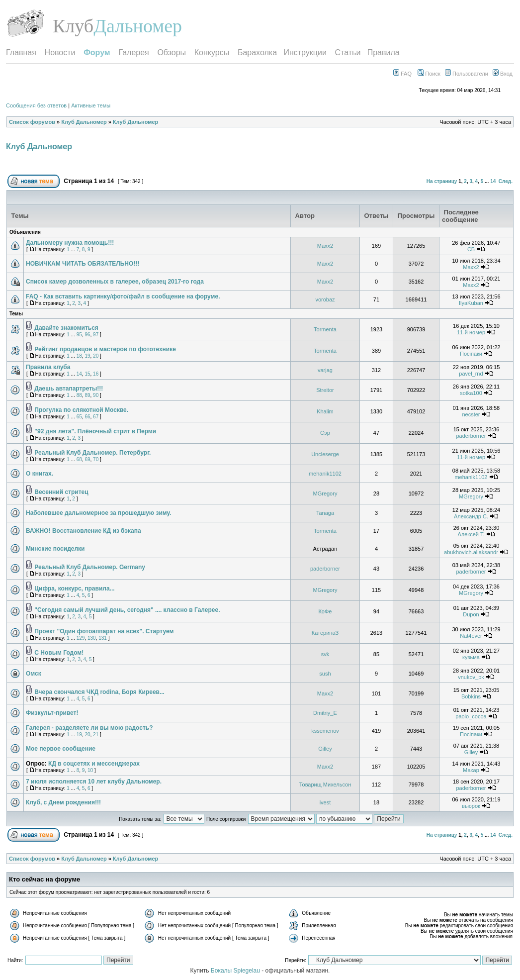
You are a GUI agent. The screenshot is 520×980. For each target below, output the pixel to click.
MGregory (325, 493)
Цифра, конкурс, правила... (74, 588)
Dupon (471, 614)
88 (79, 395)
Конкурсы (212, 52)
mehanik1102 (325, 474)
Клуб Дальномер (84, 122)
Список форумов (32, 122)
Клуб (73, 26)
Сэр (325, 433)
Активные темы (91, 105)
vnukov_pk (471, 677)
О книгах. (40, 474)
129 (81, 638)
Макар (471, 770)
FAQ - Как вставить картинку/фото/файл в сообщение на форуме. (123, 296)
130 (92, 638)
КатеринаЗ (325, 633)
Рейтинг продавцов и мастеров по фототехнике (105, 349)
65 (79, 417)
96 (87, 335)
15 (87, 374)
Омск (34, 674)
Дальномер (138, 26)
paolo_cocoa (471, 716)
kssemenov (325, 731)
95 (79, 335)
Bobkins (471, 696)
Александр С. (471, 516)
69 (87, 459)
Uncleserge (325, 454)
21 (96, 735)
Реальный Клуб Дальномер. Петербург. (92, 453)
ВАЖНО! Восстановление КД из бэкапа (84, 531)
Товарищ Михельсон (325, 784)
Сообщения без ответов (36, 105)
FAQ (402, 74)
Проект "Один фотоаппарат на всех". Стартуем (104, 631)
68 (79, 459)
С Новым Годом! (59, 653)
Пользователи (467, 74)
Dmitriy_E (325, 713)
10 (90, 770)
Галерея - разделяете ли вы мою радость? (89, 728)
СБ (471, 249)
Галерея (133, 52)
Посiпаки (471, 354)
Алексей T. (471, 534)
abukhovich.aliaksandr (471, 552)
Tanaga (325, 513)
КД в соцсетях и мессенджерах (94, 764)
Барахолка (257, 52)
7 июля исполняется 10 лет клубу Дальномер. (94, 782)
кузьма (471, 657)
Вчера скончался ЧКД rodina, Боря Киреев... (99, 692)
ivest (325, 802)
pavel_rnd (471, 374)
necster (471, 414)
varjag (325, 370)
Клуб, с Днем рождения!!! (63, 802)
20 (96, 356)
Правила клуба (48, 367)
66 (87, 417)
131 (103, 638)
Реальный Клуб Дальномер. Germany (90, 567)
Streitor (325, 390)
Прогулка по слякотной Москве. (81, 410)
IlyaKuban (471, 303)
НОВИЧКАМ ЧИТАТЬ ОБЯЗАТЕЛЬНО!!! (83, 264)
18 (79, 356)
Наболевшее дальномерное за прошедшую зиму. (98, 513)
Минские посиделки (55, 549)
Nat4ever (471, 636)
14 (493, 181)
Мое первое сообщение (61, 749)
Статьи (348, 52)
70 (96, 459)
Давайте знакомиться (66, 328)
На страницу (442, 181)
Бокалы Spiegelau (236, 971)
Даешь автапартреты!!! (69, 389)
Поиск (429, 74)
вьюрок (471, 806)
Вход (503, 74)
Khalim (325, 411)
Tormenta (325, 329)
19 (87, 356)
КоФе (325, 611)
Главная (21, 52)
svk (325, 654)
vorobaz (325, 299)
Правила (384, 52)
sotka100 (471, 393)
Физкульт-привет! (52, 713)
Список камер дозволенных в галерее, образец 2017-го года (115, 282)
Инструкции (305, 52)
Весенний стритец (61, 492)
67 (96, 417)
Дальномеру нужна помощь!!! (70, 243)
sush (325, 674)
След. (506, 181)
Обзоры (172, 52)
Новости (60, 52)
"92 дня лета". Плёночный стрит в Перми (95, 431)
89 (87, 395)
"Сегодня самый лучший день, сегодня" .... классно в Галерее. (127, 610)
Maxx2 (325, 246)
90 (96, 395)
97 (96, 335)
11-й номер (471, 332)
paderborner (471, 436)
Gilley (325, 749)
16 (96, 374)
